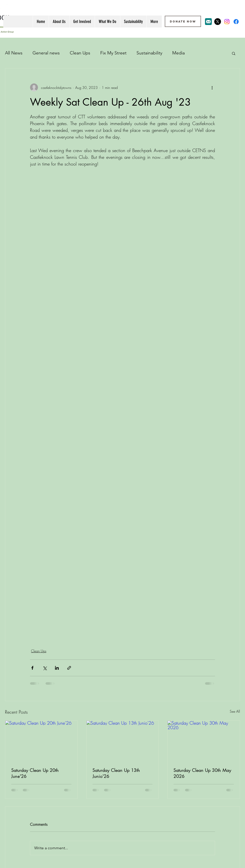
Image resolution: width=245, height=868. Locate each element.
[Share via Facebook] (32, 668)
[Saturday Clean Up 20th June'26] (41, 741)
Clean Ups (80, 53)
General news (46, 53)
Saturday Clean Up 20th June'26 (35, 773)
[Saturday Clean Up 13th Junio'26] (123, 741)
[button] (234, 53)
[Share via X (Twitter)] (45, 668)
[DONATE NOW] (183, 21)
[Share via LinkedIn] (57, 668)
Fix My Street (113, 53)
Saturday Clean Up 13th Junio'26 (116, 773)
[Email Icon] (208, 22)
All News (14, 53)
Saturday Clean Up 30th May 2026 (202, 773)
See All (235, 711)
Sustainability (149, 53)
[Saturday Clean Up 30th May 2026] (204, 741)
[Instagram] (227, 22)
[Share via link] (69, 668)
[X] (218, 22)
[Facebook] (236, 22)
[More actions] (212, 87)
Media (178, 53)
